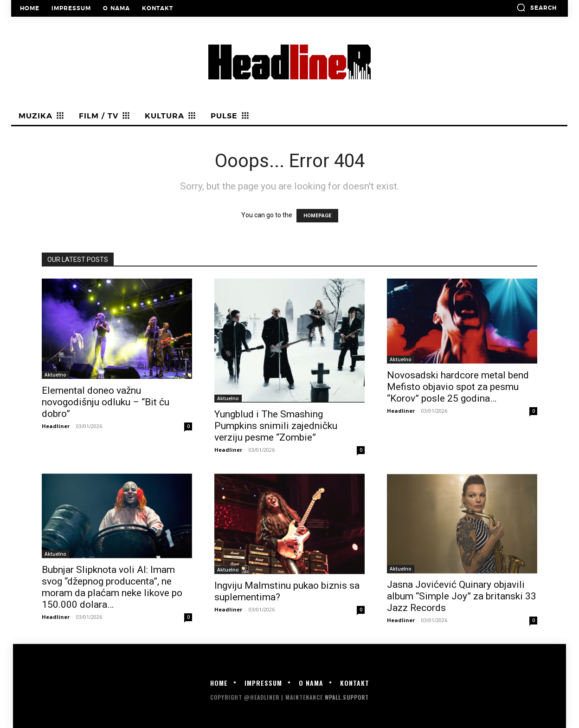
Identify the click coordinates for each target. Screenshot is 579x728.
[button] (537, 7)
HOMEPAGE (317, 216)
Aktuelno (55, 375)
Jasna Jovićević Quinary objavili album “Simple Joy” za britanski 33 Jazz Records (462, 596)
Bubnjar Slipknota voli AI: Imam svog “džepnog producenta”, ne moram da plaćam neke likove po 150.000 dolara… (112, 587)
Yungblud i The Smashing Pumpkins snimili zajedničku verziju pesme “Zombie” (276, 426)
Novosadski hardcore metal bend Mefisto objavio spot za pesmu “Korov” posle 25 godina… (458, 387)
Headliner (56, 426)
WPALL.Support (347, 697)
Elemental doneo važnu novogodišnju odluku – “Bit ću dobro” (106, 402)
